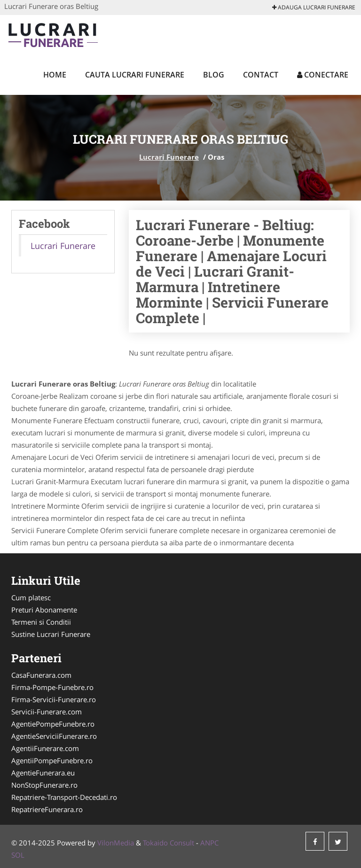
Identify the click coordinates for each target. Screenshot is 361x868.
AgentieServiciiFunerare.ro (54, 736)
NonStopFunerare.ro (44, 785)
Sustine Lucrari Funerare (51, 634)
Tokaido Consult (169, 843)
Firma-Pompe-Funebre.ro (52, 687)
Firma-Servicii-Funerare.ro (54, 699)
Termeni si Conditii (41, 622)
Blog (214, 75)
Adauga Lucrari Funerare (314, 7)
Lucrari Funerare (169, 157)
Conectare (323, 75)
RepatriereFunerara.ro (47, 809)
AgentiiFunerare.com (45, 748)
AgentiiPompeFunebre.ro (52, 760)
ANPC (209, 843)
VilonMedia (116, 843)
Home (55, 75)
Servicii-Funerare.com (47, 712)
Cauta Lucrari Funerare (135, 75)
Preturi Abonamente (44, 610)
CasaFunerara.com (41, 675)
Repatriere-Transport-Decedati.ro (64, 797)
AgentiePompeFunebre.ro (53, 724)
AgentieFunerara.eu (43, 773)
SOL (18, 855)
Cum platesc (31, 597)
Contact (261, 75)
